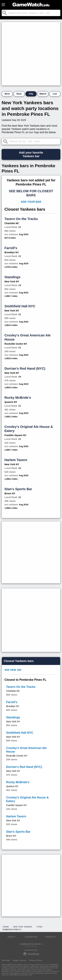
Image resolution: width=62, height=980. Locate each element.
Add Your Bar (31, 202)
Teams (6, 927)
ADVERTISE (31, 937)
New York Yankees (23, 927)
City (31, 94)
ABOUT (11, 937)
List (55, 94)
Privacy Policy (36, 960)
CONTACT (51, 937)
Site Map (6, 960)
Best (7, 94)
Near (19, 94)
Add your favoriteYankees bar (31, 154)
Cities (39, 927)
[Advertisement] (31, 54)
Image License (19, 960)
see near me (13, 670)
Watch (43, 94)
